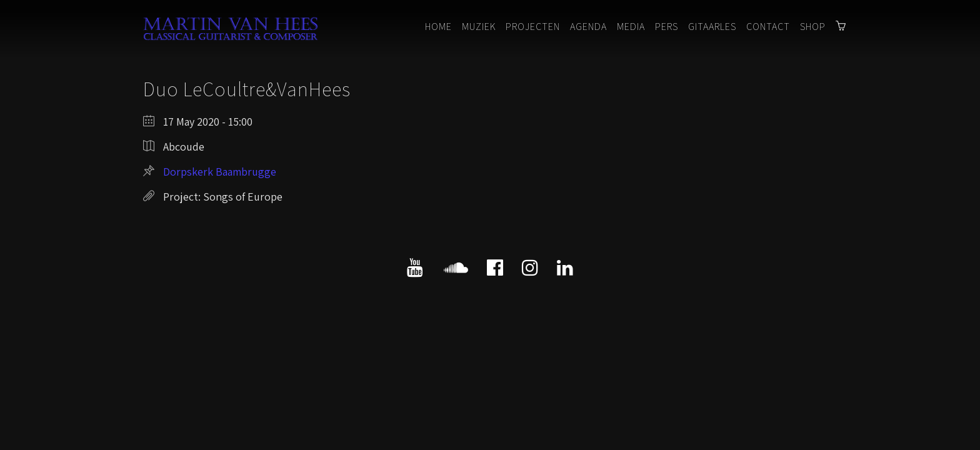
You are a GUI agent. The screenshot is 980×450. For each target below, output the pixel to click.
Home (438, 27)
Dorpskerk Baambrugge (220, 172)
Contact (768, 27)
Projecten (533, 27)
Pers (667, 27)
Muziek (479, 27)
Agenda (588, 27)
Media (631, 27)
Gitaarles (712, 27)
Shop (813, 27)
